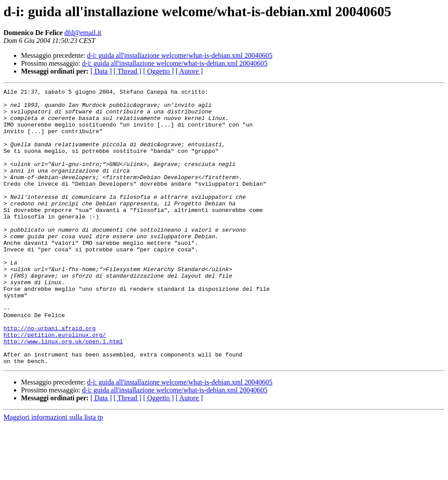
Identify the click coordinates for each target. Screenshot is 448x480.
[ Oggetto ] (158, 71)
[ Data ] (101, 71)
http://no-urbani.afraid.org (50, 377)
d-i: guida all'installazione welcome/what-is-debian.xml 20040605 (180, 55)
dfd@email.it (83, 33)
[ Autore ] (189, 71)
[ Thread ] (128, 71)
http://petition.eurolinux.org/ (55, 385)
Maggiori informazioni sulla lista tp (53, 472)
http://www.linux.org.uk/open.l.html (63, 392)
